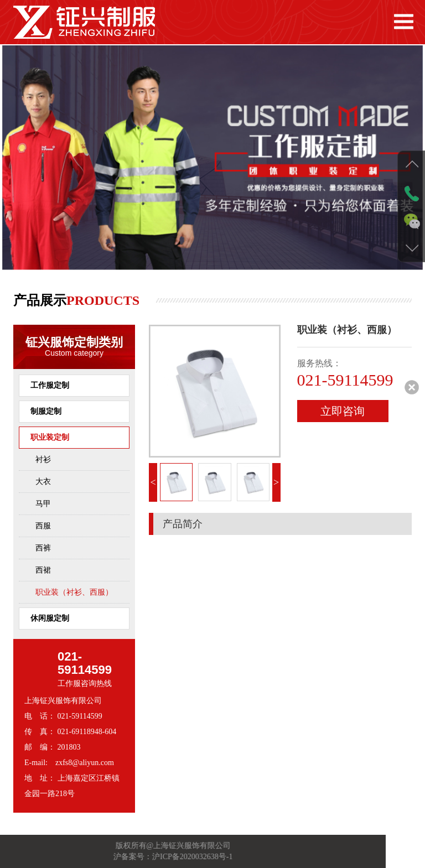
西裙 (43, 570)
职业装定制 (50, 437)
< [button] (153, 482)
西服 (43, 526)
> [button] (276, 482)
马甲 (43, 504)
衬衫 (43, 459)
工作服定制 (50, 385)
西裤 (43, 548)
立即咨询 (343, 411)
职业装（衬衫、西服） (74, 592)
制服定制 (46, 411)
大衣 (43, 482)
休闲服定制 (50, 618)
